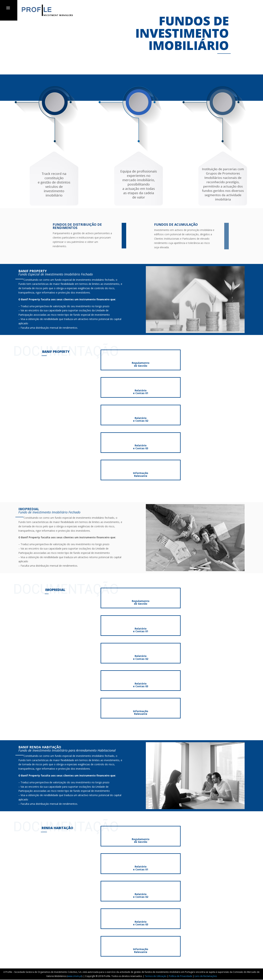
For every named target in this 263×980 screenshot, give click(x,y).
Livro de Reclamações (206, 976)
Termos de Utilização (156, 976)
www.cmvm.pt (75, 976)
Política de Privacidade (181, 976)
